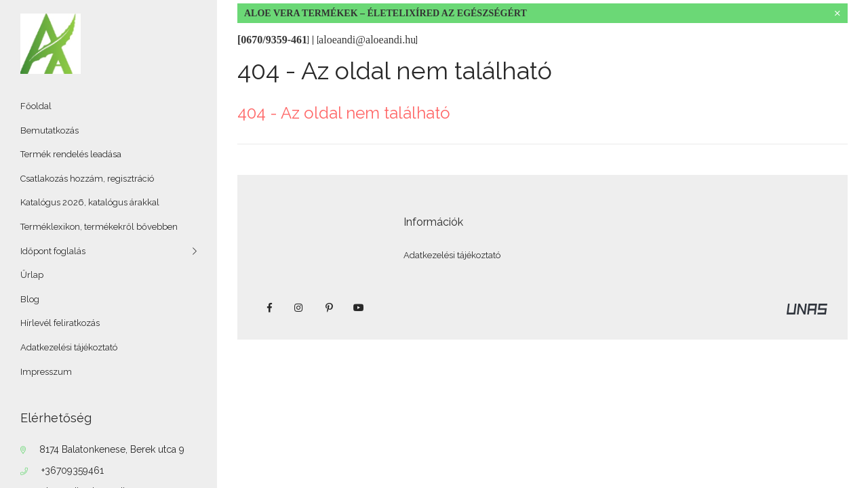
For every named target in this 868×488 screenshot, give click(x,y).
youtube (359, 308)
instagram (299, 308)
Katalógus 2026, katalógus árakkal (90, 202)
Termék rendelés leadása (71, 154)
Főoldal (36, 106)
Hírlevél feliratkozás (60, 323)
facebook (269, 308)
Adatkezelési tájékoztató (69, 347)
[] (367, 40)
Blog (30, 299)
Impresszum (46, 372)
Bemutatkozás (50, 130)
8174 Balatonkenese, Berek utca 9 (112, 449)
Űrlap (32, 275)
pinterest (329, 308)
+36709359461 (73, 470)
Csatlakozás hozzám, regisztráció (87, 179)
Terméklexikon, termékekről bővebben (99, 227)
